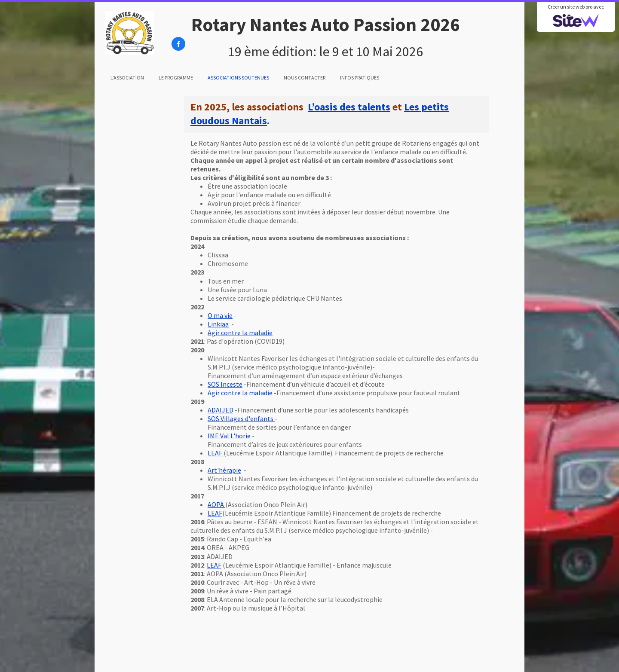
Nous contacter (305, 78)
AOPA (216, 504)
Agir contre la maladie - (242, 393)
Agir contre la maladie (240, 333)
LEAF (216, 453)
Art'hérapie (224, 470)
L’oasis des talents (349, 107)
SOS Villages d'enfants (241, 418)
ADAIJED (221, 410)
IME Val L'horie (229, 436)
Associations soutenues (238, 78)
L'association (127, 78)
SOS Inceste (225, 384)
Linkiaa (218, 324)
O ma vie (220, 315)
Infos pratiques (360, 78)
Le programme (176, 78)
